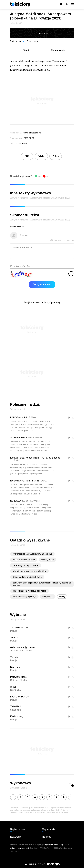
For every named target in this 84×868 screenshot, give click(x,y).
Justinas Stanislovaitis (21, 650)
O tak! (13, 687)
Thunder (14, 657)
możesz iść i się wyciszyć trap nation (30, 591)
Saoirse (14, 638)
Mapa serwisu (49, 829)
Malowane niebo (18, 677)
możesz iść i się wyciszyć (24, 597)
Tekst (26, 50)
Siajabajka (15, 690)
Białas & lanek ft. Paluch (24, 560)
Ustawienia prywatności (19, 848)
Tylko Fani (15, 706)
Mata (34, 417)
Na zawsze (16, 501)
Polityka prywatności (62, 844)
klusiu (25, 143)
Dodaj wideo (17, 41)
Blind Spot (15, 667)
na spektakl (48, 597)
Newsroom (16, 837)
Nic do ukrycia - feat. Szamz (25, 481)
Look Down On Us (19, 697)
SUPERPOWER (19, 438)
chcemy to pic (47, 560)
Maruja (14, 631)
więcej (62, 596)
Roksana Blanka (18, 680)
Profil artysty (34, 41)
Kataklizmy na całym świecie (25, 565)
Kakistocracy (17, 716)
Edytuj (41, 156)
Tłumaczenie (58, 50)
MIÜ (18, 460)
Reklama (47, 837)
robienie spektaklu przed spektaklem (29, 571)
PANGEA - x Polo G (20, 417)
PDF (27, 156)
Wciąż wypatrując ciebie (22, 647)
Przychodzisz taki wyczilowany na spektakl (32, 554)
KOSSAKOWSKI (31, 501)
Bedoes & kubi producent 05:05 (27, 577)
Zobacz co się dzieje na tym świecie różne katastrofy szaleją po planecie (42, 584)
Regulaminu (48, 844)
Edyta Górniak (35, 438)
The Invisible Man (19, 628)
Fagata (43, 481)
